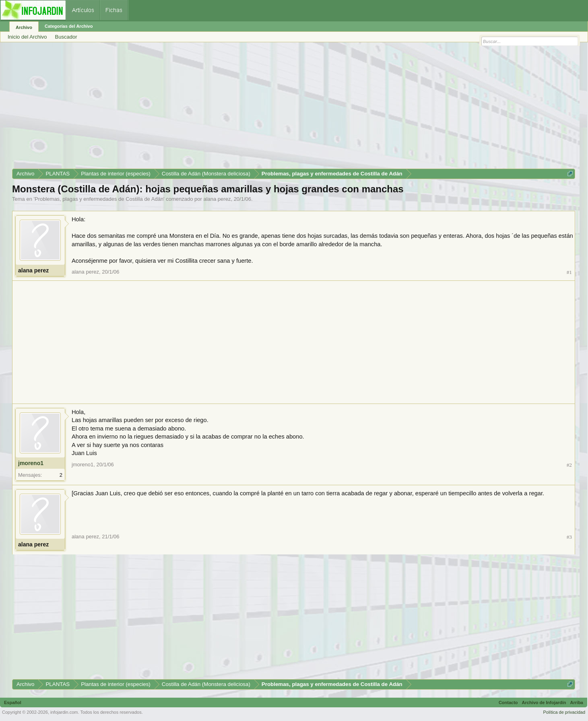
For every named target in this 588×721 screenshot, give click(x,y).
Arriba (577, 702)
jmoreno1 (31, 463)
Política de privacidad (564, 712)
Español (13, 702)
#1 (569, 272)
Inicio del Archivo (27, 37)
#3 (569, 537)
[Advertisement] (254, 108)
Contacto (508, 702)
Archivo (24, 27)
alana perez (217, 199)
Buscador (66, 37)
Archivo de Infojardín (544, 702)
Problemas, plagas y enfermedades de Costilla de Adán (99, 199)
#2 (569, 465)
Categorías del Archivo (69, 26)
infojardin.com (64, 712)
